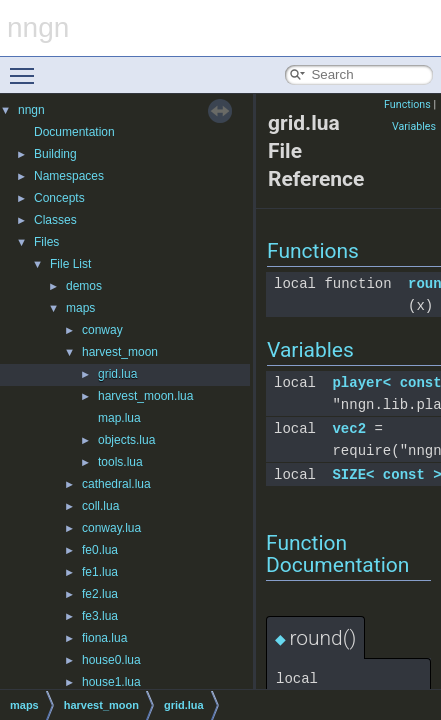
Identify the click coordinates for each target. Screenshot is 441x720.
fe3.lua (100, 616)
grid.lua (117, 374)
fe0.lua (100, 550)
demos (84, 286)
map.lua (119, 418)
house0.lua (111, 660)
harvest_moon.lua (145, 396)
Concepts (59, 198)
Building (55, 154)
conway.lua (111, 528)
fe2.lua (100, 594)
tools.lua (120, 462)
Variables (414, 126)
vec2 (349, 428)
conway (102, 330)
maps (80, 308)
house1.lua (111, 682)
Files (46, 242)
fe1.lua (100, 572)
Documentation (74, 132)
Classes (55, 220)
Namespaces (69, 176)
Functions (407, 104)
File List (70, 264)
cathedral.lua (116, 484)
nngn (31, 110)
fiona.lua (104, 638)
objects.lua (126, 440)
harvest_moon (120, 352)
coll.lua (100, 506)
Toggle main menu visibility (27, 67)
